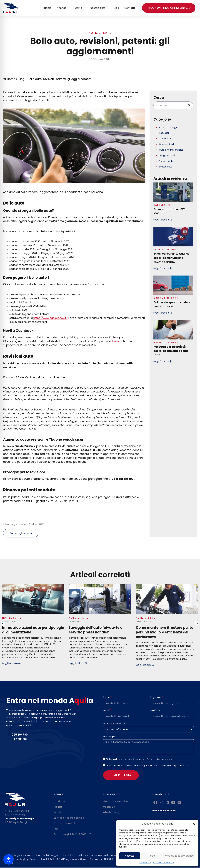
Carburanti (165, 139)
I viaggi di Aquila (168, 155)
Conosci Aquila (167, 144)
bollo (116, 341)
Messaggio (109, 737)
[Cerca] (189, 105)
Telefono (155, 711)
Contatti (130, 8)
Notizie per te (100, 33)
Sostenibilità (99, 8)
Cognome (156, 698)
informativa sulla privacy (161, 760)
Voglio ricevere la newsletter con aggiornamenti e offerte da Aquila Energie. (147, 766)
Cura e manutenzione (171, 150)
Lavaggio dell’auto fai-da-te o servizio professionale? (96, 630)
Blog (116, 8)
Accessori (164, 133)
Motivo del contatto (114, 724)
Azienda (63, 8)
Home (48, 8)
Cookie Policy (145, 862)
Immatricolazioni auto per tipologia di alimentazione (33, 630)
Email (106, 711)
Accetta (130, 856)
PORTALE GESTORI (164, 811)
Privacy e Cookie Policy (164, 862)
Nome (107, 698)
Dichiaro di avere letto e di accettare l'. (140, 760)
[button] (194, 824)
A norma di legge (168, 127)
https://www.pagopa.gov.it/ (50, 318)
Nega (152, 856)
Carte (80, 8)
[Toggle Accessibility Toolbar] (9, 859)
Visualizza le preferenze (179, 856)
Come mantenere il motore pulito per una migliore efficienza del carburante (165, 633)
